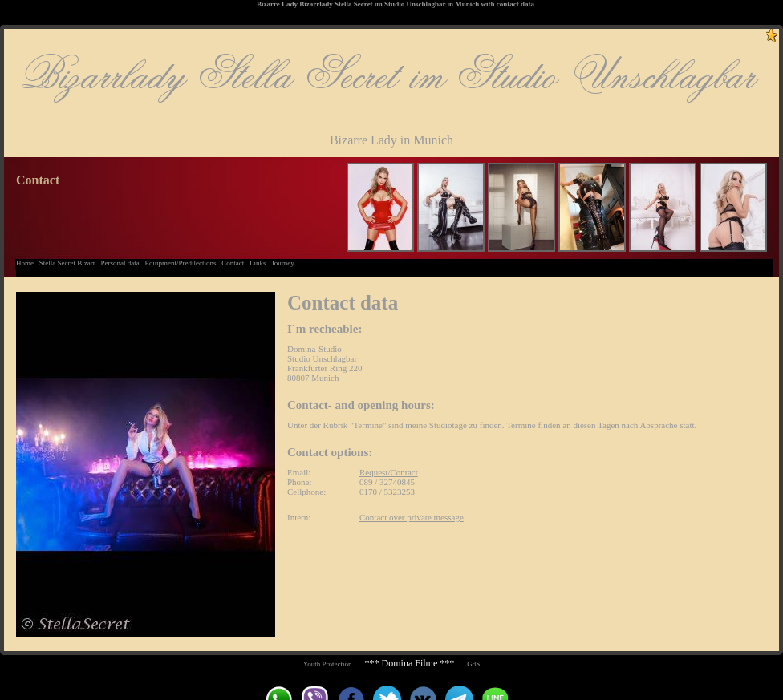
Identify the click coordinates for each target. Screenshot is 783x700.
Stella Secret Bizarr (67, 263)
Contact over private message (412, 517)
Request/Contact (389, 472)
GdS (473, 664)
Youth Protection (328, 664)
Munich (467, 4)
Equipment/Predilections (180, 263)
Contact (233, 263)
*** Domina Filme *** (410, 663)
